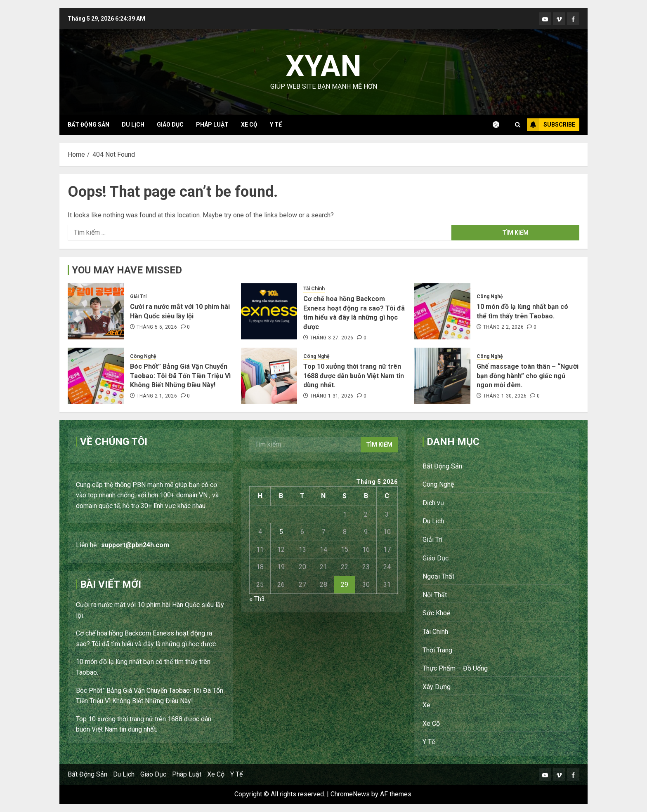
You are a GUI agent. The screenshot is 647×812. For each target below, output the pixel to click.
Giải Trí (138, 297)
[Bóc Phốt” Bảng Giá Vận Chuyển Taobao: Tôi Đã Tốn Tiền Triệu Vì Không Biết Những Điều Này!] (96, 376)
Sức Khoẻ (436, 613)
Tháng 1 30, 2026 (505, 396)
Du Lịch (133, 125)
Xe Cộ (249, 125)
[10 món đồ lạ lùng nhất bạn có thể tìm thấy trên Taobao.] (442, 311)
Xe (426, 705)
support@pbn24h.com (135, 545)
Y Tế (276, 125)
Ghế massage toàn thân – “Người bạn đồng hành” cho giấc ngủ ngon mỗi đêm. (528, 376)
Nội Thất (435, 595)
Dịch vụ (433, 503)
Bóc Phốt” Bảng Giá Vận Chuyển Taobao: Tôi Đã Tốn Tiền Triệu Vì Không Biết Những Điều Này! (180, 376)
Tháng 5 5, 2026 (157, 327)
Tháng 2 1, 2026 (157, 396)
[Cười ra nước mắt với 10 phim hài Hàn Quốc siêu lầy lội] (96, 311)
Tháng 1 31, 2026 (332, 396)
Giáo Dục (170, 125)
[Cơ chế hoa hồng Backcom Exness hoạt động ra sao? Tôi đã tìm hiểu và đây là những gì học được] (269, 311)
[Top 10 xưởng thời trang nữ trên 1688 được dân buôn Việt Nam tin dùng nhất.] (269, 376)
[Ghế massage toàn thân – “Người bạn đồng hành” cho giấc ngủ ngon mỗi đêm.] (442, 376)
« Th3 (257, 599)
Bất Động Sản (89, 125)
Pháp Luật (212, 125)
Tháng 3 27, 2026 (332, 338)
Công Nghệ (490, 297)
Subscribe (551, 125)
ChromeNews (350, 794)
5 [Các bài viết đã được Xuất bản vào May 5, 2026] (281, 532)
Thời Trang (437, 650)
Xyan (323, 66)
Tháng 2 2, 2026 (503, 327)
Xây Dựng (437, 687)
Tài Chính (314, 289)
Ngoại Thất (438, 576)
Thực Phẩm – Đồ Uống (455, 668)
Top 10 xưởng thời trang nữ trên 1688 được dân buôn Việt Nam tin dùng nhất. (354, 376)
